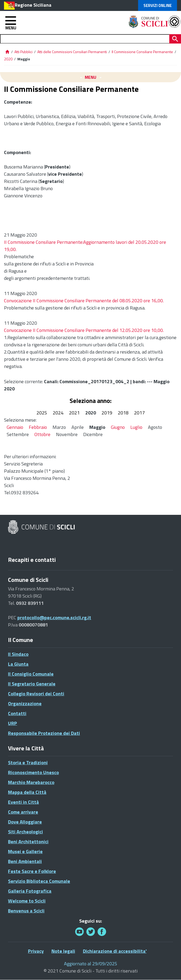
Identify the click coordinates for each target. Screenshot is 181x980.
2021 (74, 413)
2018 (123, 413)
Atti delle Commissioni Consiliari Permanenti (72, 52)
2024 (58, 413)
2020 (8, 59)
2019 (107, 413)
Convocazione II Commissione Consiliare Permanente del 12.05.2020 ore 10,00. (84, 330)
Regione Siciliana (33, 5)
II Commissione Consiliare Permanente (142, 52)
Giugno (118, 427)
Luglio (136, 427)
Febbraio (38, 427)
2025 (42, 413)
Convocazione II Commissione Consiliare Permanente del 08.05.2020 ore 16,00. (84, 301)
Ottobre (42, 434)
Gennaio (15, 427)
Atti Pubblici (23, 52)
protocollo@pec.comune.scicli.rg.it (54, 618)
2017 (139, 413)
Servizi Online (158, 5)
